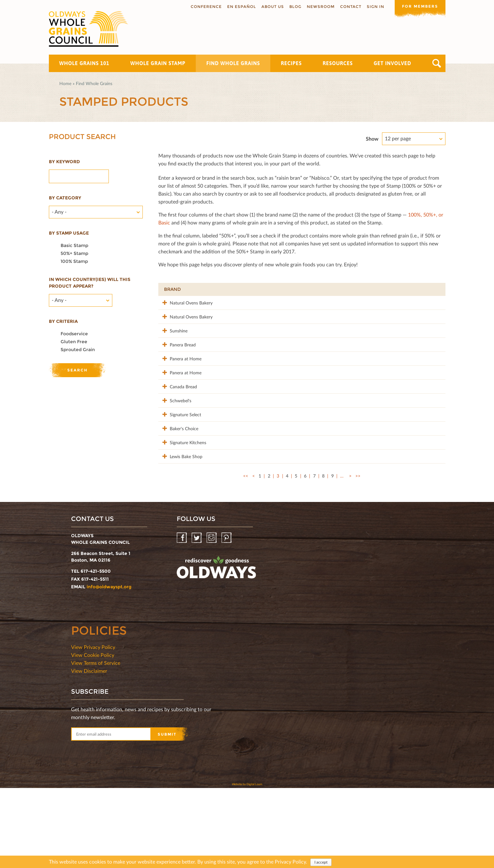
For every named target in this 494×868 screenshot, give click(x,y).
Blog (295, 7)
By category (65, 198)
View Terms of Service (96, 743)
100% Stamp (74, 261)
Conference (206, 7)
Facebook (182, 618)
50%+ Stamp (74, 253)
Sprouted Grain (78, 350)
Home (65, 83)
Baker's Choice (178, 488)
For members (420, 6)
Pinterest (227, 618)
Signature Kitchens (182, 509)
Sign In (375, 7)
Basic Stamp (74, 245)
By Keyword (64, 162)
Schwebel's (175, 447)
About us (273, 7)
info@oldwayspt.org (109, 667)
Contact (351, 7)
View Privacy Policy (93, 727)
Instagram (212, 618)
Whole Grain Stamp (158, 63)
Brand (172, 289)
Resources (338, 63)
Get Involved (392, 63)
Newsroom (321, 7)
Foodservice (74, 334)
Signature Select (180, 467)
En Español (242, 7)
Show (372, 139)
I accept (321, 862)
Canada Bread (178, 426)
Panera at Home (180, 385)
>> (358, 556)
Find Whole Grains (233, 63)
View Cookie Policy (93, 735)
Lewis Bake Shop (180, 529)
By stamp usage (69, 233)
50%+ (430, 289)
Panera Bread (177, 364)
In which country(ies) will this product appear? (90, 283)
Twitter (197, 618)
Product (234, 289)
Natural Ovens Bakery (185, 302)
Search (437, 63)
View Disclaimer (89, 751)
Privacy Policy (290, 861)
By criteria (63, 321)
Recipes (291, 63)
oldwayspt (216, 650)
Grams (399, 289)
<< (246, 556)
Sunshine (173, 344)
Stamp (366, 289)
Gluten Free (74, 342)
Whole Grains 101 (84, 63)
